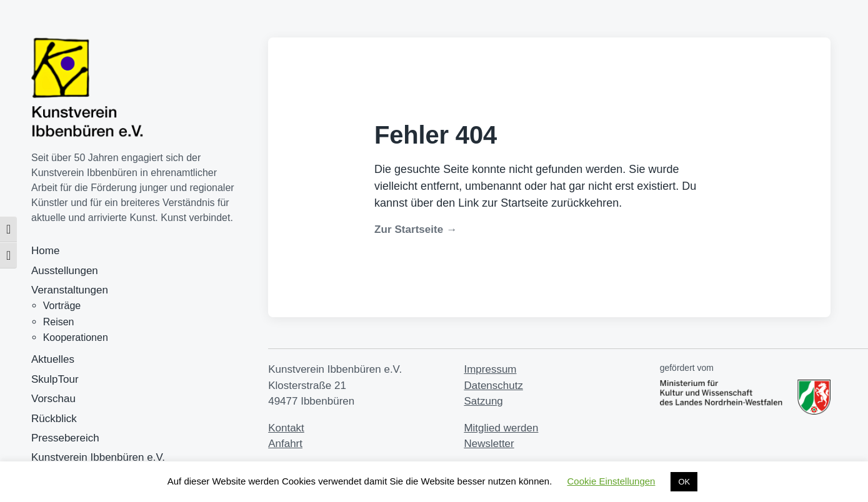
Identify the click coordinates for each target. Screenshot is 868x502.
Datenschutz (493, 386)
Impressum (490, 369)
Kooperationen (76, 337)
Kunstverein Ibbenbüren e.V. (98, 457)
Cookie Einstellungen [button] (611, 481)
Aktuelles (53, 359)
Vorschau (53, 399)
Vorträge (62, 306)
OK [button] (684, 482)
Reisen (59, 322)
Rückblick (54, 419)
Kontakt (286, 428)
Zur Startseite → (416, 229)
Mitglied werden (501, 428)
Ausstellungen (65, 271)
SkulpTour (55, 379)
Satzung (483, 401)
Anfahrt (285, 444)
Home (45, 251)
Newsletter (489, 444)
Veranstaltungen (70, 290)
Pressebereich (65, 438)
